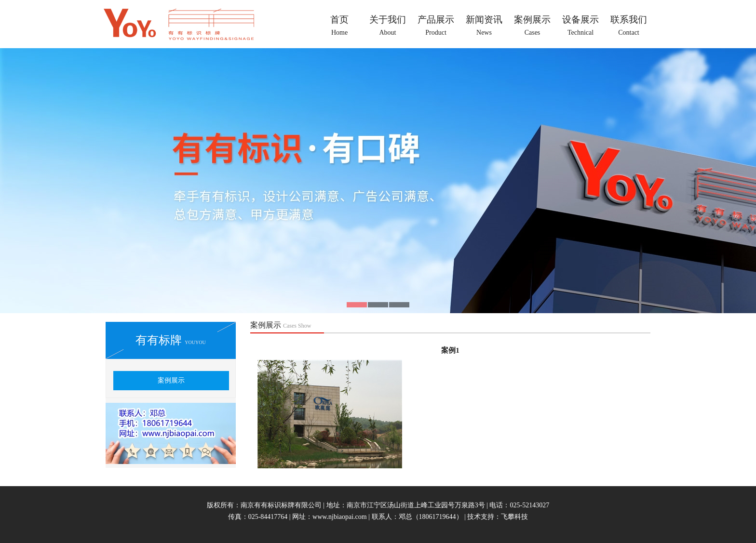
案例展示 (171, 380)
